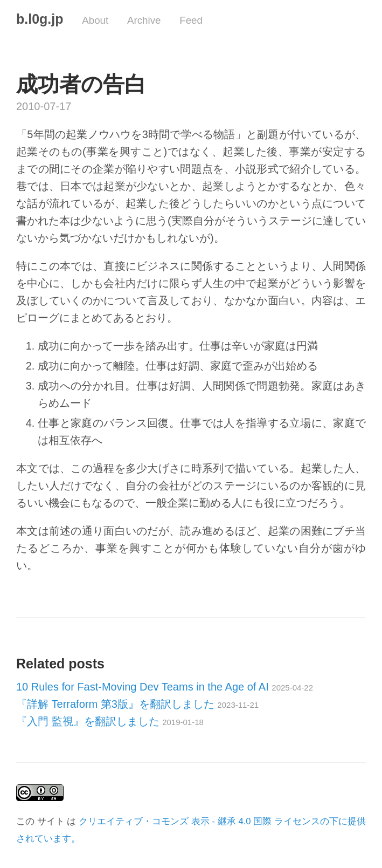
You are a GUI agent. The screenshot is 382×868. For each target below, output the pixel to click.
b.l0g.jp (40, 19)
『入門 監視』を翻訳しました (110, 721)
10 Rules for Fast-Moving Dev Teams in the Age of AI (165, 687)
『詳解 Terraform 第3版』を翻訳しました (137, 704)
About (95, 20)
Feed (191, 20)
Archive (144, 20)
